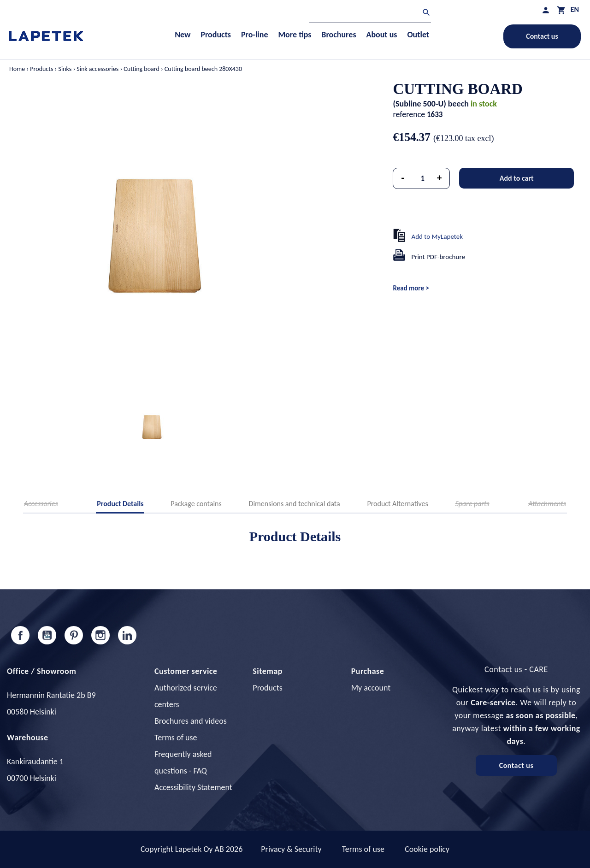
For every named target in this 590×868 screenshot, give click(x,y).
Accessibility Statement (193, 787)
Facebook (20, 635)
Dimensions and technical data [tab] (295, 504)
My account (371, 688)
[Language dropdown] (575, 9)
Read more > (411, 288)
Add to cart (517, 178)
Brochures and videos (191, 721)
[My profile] (546, 10)
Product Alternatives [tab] (397, 504)
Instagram (100, 635)
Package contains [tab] (196, 504)
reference (409, 114)
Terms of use (176, 738)
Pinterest (74, 635)
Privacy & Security (291, 849)
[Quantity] (423, 178)
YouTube (47, 635)
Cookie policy (427, 849)
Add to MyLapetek (437, 236)
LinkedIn (127, 635)
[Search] (370, 14)
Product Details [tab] (120, 504)
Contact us (542, 36)
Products (267, 688)
